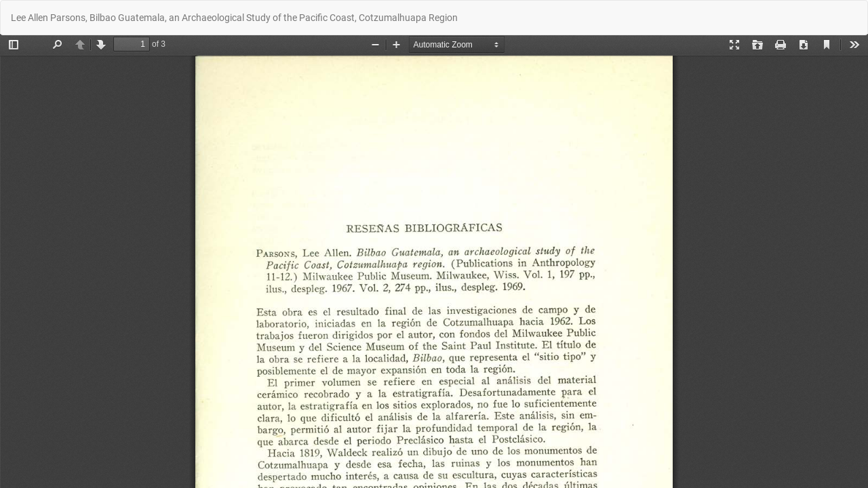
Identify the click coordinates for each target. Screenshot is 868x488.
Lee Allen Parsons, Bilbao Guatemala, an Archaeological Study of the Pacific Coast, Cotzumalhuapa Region (234, 18)
